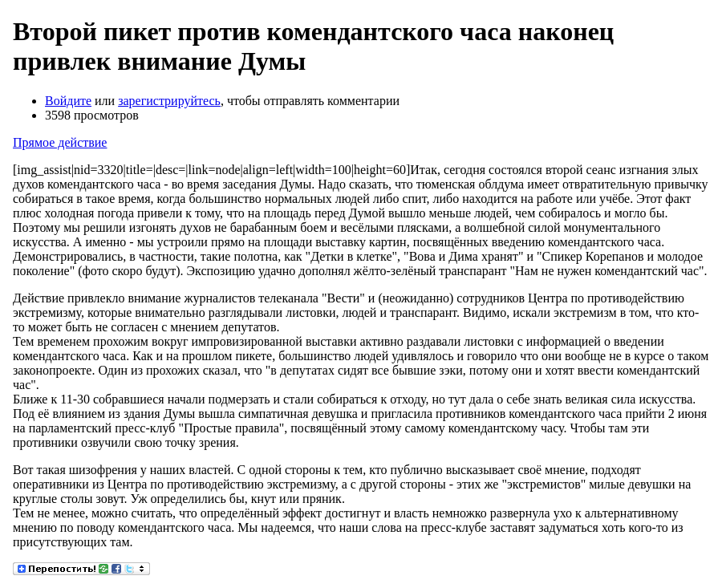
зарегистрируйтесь (169, 101)
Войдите (68, 101)
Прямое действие (60, 142)
